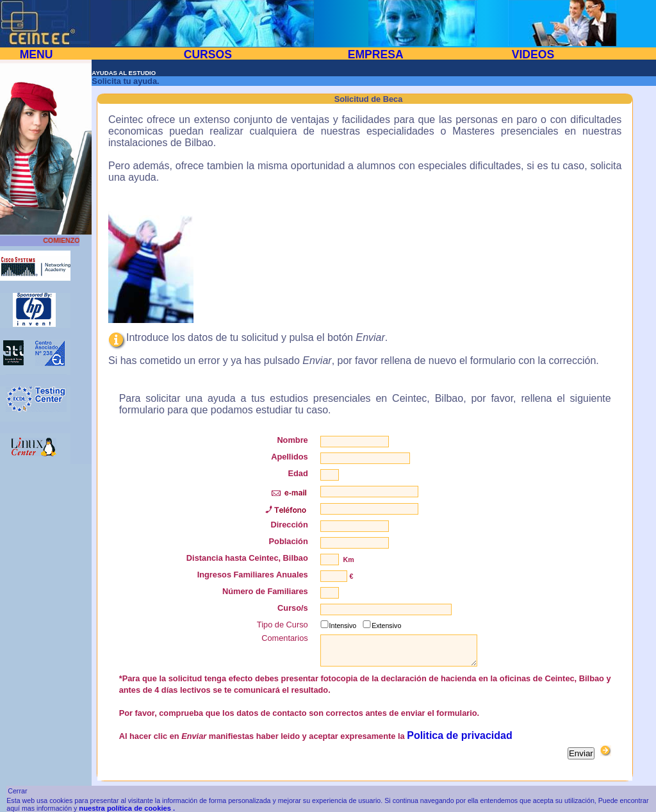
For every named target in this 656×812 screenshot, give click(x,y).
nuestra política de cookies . (127, 808)
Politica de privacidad (460, 735)
